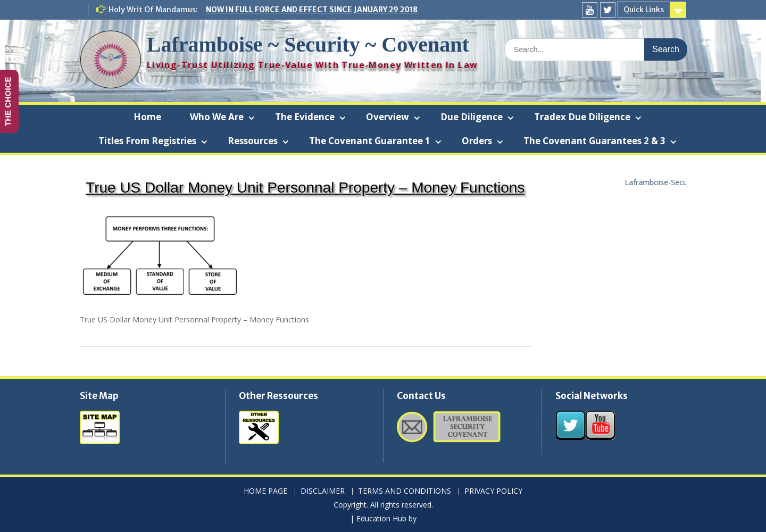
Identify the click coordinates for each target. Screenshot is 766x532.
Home (147, 117)
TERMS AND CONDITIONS (405, 491)
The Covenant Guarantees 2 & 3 (594, 141)
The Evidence (305, 117)
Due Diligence (472, 117)
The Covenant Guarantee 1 (370, 141)
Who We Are (217, 117)
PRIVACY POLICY (493, 491)
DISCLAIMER (323, 491)
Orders (477, 141)
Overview (388, 117)
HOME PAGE (265, 491)
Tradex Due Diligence (582, 117)
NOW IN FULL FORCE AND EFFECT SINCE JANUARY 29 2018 (312, 10)
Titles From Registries (147, 141)
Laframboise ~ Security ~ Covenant (308, 44)
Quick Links (644, 10)
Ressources (253, 141)
